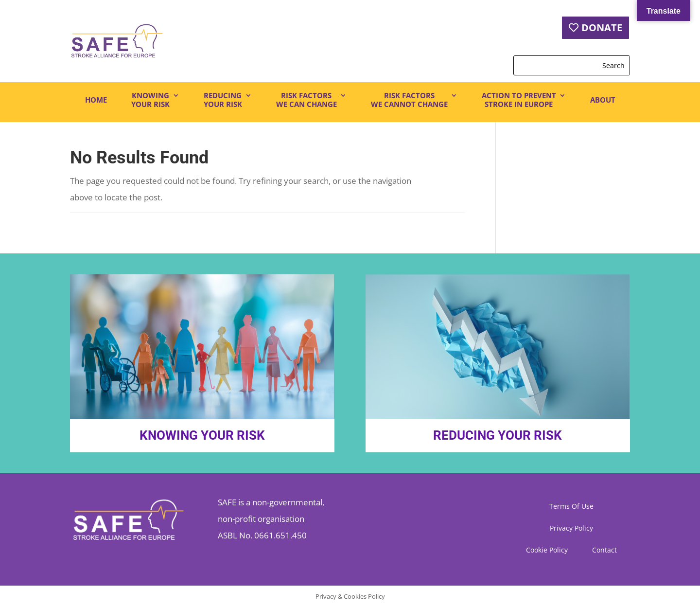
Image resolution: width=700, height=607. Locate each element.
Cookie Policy (547, 551)
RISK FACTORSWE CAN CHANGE (306, 100)
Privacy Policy (571, 529)
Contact (604, 551)
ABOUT (603, 100)
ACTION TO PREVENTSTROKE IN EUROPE (519, 100)
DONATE (602, 27)
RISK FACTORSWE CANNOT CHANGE (409, 100)
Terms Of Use (571, 507)
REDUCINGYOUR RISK (223, 100)
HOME (96, 100)
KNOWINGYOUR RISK (150, 100)
